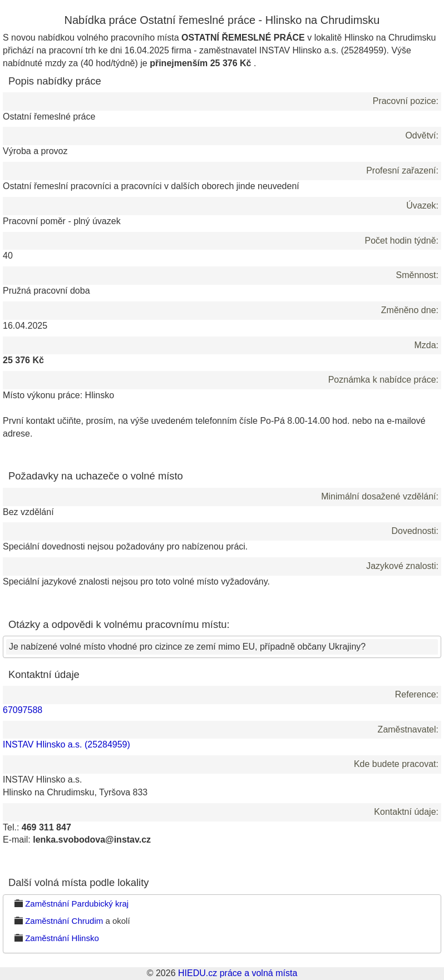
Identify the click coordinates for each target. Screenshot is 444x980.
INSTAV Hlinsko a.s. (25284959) (66, 744)
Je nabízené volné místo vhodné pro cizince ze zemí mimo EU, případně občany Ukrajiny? (187, 647)
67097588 (23, 710)
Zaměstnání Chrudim (64, 921)
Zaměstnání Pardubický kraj (77, 904)
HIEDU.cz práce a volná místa (238, 973)
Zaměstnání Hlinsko (62, 938)
